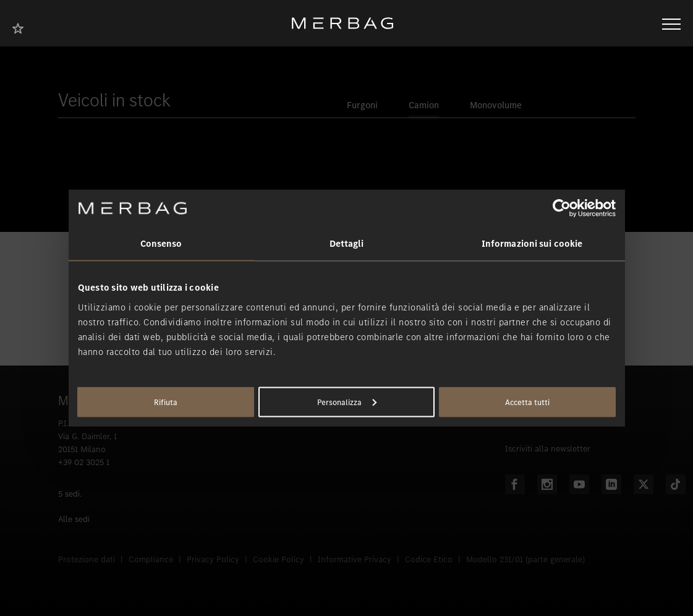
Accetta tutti (527, 402)
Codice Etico (429, 559)
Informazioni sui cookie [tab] (532, 244)
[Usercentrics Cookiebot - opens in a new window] (562, 208)
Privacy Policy (213, 559)
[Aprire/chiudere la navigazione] (671, 23)
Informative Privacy (355, 559)
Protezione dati (87, 559)
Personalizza (347, 402)
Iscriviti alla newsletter (548, 449)
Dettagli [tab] (347, 244)
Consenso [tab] (161, 244)
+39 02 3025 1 (84, 462)
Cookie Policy (278, 559)
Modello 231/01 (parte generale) (525, 559)
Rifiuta (166, 402)
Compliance (151, 559)
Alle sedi (74, 519)
